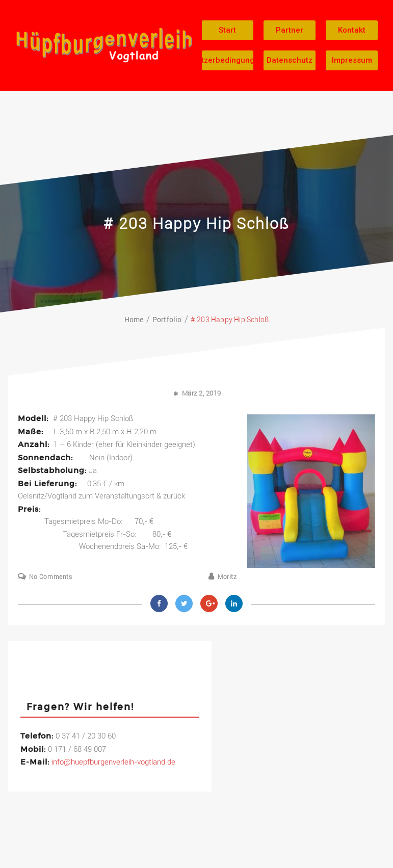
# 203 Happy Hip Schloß (196, 223)
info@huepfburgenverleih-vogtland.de (113, 762)
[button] (228, 30)
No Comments (51, 577)
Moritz (227, 577)
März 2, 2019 (202, 393)
